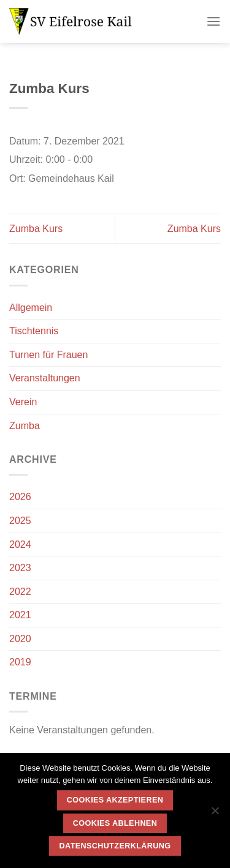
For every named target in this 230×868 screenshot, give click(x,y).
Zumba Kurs (36, 229)
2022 (20, 592)
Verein (23, 402)
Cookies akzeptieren (115, 800)
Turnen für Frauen (48, 355)
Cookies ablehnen (115, 823)
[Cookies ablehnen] (215, 814)
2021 (20, 615)
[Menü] (213, 21)
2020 (20, 639)
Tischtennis (34, 331)
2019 (20, 662)
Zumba (25, 426)
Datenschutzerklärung (115, 846)
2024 (20, 544)
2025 (20, 521)
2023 (20, 568)
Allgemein (31, 308)
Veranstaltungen (45, 378)
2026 (20, 497)
